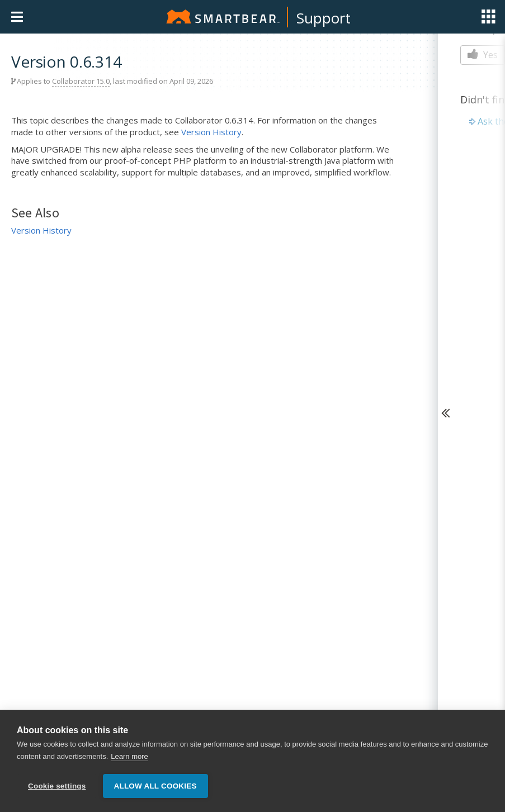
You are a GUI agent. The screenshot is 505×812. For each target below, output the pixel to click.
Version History (211, 132)
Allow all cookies (155, 786)
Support (324, 18)
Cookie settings (57, 786)
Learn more (129, 756)
